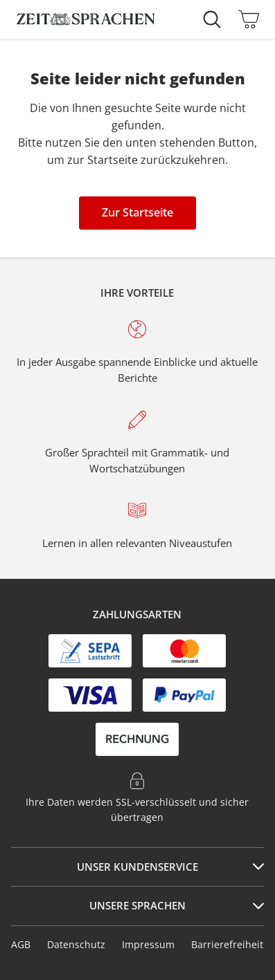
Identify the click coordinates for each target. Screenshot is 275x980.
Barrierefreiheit (227, 944)
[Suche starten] (215, 19)
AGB (21, 944)
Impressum (148, 944)
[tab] (137, 867)
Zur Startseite (137, 212)
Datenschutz (76, 944)
